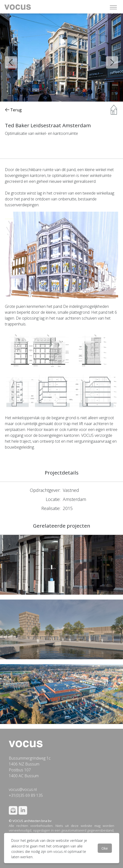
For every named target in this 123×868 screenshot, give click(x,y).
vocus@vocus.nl (23, 789)
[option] (61, 58)
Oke (105, 848)
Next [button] (108, 59)
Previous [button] (7, 59)
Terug (13, 110)
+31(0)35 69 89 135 (26, 795)
